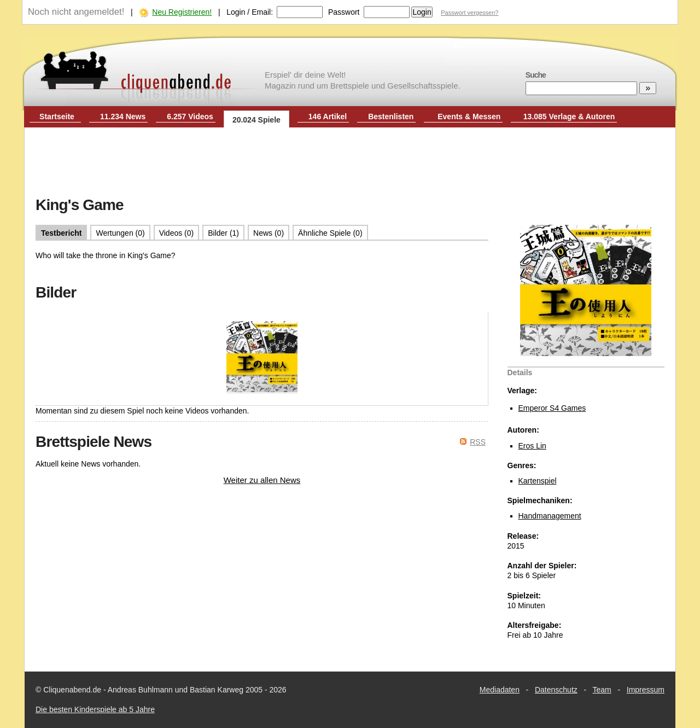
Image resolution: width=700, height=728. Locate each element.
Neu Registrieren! (182, 12)
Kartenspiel (538, 481)
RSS (478, 442)
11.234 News (123, 117)
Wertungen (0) (120, 233)
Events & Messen (469, 117)
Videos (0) (177, 233)
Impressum (646, 690)
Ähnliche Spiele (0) (330, 233)
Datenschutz (556, 690)
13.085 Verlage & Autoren (569, 117)
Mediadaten (500, 690)
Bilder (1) (223, 233)
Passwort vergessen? (469, 13)
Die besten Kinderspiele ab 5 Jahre (95, 709)
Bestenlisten (391, 117)
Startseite (57, 117)
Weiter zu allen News (262, 480)
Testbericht (61, 233)
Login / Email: (250, 12)
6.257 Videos (190, 117)
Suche (536, 75)
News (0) (269, 233)
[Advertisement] (350, 163)
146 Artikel (328, 117)
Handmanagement (550, 516)
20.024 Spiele (256, 120)
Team (602, 690)
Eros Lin (532, 446)
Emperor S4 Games (552, 408)
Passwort (344, 12)
